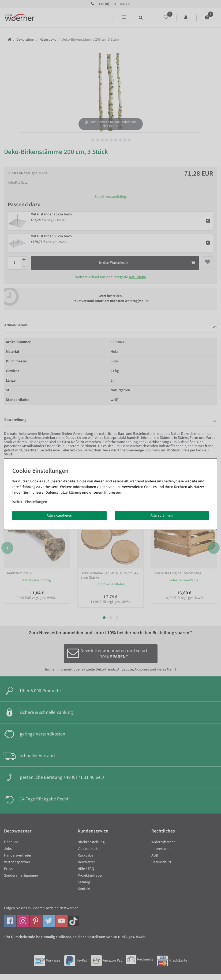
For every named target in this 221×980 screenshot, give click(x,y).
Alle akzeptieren (59, 515)
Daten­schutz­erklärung (63, 492)
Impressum (113, 492)
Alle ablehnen (162, 515)
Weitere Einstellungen (30, 502)
